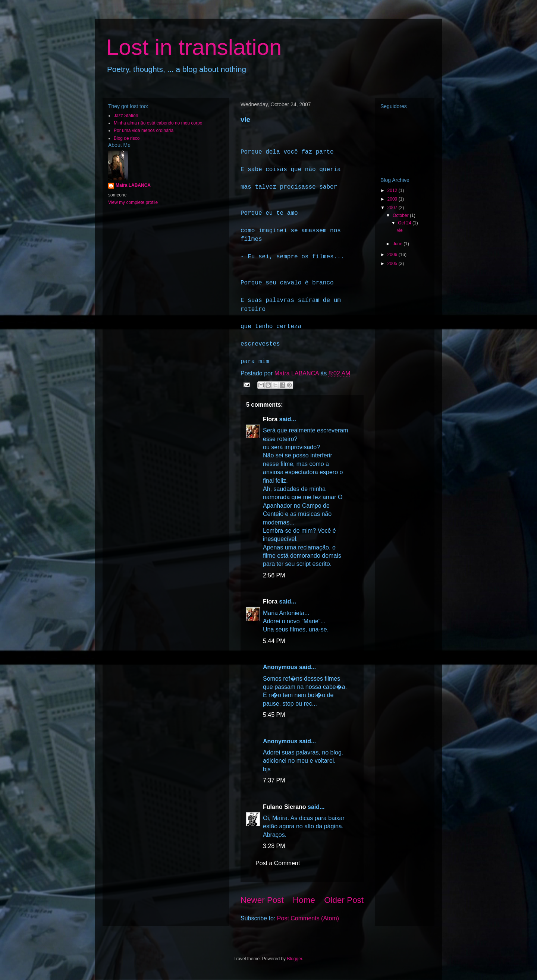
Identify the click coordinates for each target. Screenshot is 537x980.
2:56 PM (274, 575)
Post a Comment (278, 863)
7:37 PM (274, 780)
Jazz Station (126, 116)
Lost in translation (194, 47)
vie (400, 230)
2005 (393, 264)
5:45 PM (274, 715)
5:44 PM (274, 641)
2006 (393, 255)
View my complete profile (133, 202)
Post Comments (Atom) (308, 918)
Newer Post (262, 900)
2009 (393, 199)
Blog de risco (127, 138)
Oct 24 (405, 223)
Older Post (344, 900)
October (401, 215)
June (398, 244)
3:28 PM (274, 846)
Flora (270, 419)
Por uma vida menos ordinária (144, 130)
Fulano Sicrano (285, 807)
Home (304, 900)
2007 (393, 208)
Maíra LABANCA (133, 185)
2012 (393, 190)
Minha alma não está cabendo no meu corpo (158, 123)
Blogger (294, 959)
